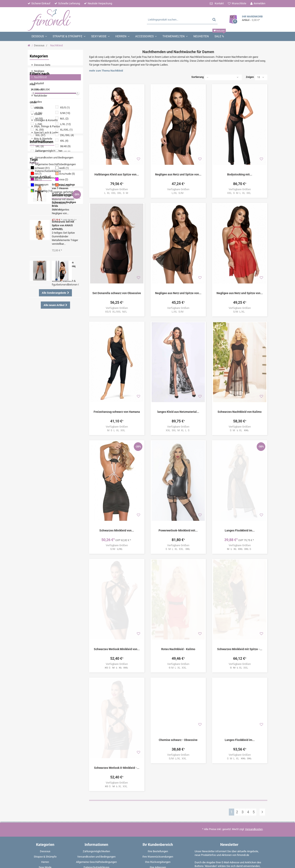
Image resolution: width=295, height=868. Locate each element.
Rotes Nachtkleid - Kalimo (178, 565)
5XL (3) (40, 227)
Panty (51, 420)
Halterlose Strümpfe (64, 414)
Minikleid (54, 377)
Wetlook (38, 365)
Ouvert (37, 389)
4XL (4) (64, 221)
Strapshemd (52, 408)
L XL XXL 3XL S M (117, 193)
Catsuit (68, 377)
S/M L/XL (240, 312)
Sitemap (96, 798)
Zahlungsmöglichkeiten (48, 300)
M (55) (39, 199)
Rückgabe (96, 772)
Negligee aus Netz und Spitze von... (178, 174)
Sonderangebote (43, 582)
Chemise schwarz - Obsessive (178, 656)
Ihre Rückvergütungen (158, 750)
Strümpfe (38, 377)
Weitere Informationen (232, 780)
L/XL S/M (178, 193)
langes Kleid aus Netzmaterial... (178, 384)
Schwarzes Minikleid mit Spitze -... (240, 565)
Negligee (64, 365)
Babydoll (38, 420)
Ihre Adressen (158, 756)
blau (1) (39, 266)
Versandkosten (254, 718)
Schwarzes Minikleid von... (117, 475)
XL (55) (40, 210)
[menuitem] (55, 65)
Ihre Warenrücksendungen (158, 745)
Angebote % (52, 389)
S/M (117, 493)
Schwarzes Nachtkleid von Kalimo (240, 384)
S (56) (39, 193)
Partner (39, 340)
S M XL (240, 403)
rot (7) (38, 254)
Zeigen (250, 77)
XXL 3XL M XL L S (178, 402)
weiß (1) (64, 248)
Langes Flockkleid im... (240, 475)
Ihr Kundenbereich (158, 733)
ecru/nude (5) (67, 254)
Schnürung (39, 371)
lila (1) (38, 260)
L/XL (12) (65, 204)
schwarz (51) (42, 248)
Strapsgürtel (40, 414)
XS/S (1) (65, 188)
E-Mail (252, 824)
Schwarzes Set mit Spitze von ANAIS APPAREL (63, 489)
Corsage (64, 420)
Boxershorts (51, 426)
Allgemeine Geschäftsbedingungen (55, 313)
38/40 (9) (65, 227)
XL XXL (240, 584)
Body (36, 383)
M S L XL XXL (117, 402)
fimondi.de (44, 862)
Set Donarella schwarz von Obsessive (117, 293)
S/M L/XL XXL (178, 675)
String (69, 402)
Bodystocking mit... (240, 174)
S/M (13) (65, 193)
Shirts (36, 408)
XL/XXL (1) (66, 210)
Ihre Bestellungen (158, 740)
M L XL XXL (178, 584)
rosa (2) (64, 260)
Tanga (47, 383)
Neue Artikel (40, 440)
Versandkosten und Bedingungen (54, 306)
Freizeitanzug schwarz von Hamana (117, 384)
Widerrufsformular (96, 766)
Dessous (39, 45)
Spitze (51, 365)
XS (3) (39, 188)
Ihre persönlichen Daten (158, 761)
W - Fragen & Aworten (96, 788)
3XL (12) (40, 221)
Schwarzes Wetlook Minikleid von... (117, 565)
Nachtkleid (39, 402)
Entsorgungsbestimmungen (96, 782)
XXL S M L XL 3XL (240, 193)
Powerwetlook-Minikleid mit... (178, 475)
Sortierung (197, 77)
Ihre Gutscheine (158, 766)
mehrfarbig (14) (44, 271)
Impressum (41, 333)
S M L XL (240, 675)
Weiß (36, 426)
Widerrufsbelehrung (46, 327)
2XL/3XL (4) (67, 216)
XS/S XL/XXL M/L (117, 312)
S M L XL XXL (178, 493)
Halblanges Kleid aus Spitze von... (117, 174)
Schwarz (60, 383)
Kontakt (219, 3)
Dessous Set (60, 395)
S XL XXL (117, 675)
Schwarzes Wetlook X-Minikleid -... (117, 656)
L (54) (39, 204)
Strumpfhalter (58, 371)
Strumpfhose (41, 395)
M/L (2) (64, 199)
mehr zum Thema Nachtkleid (106, 71)
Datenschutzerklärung (48, 320)
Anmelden (259, 3)
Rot (65, 408)
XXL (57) (40, 216)
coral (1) (64, 266)
